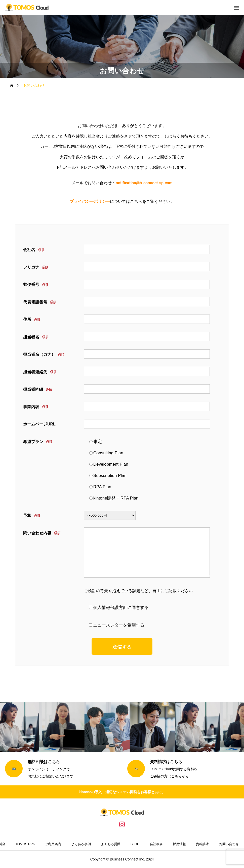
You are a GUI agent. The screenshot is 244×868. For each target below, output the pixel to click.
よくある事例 (81, 844)
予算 (32, 516)
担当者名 (36, 337)
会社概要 (156, 844)
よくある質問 (111, 844)
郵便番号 (36, 285)
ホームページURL (39, 424)
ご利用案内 (53, 844)
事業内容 (36, 407)
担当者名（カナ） (44, 355)
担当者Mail (38, 389)
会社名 (34, 250)
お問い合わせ (229, 844)
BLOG (135, 844)
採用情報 (179, 844)
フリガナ (36, 267)
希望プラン (38, 442)
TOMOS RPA (25, 844)
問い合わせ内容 (42, 533)
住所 (32, 320)
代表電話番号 (40, 302)
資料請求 (202, 844)
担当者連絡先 (40, 372)
